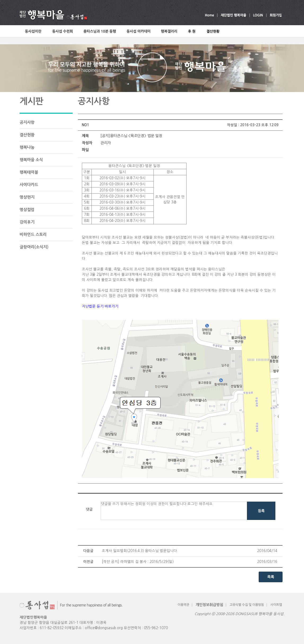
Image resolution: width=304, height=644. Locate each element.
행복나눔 (27, 147)
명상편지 (27, 197)
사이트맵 (276, 605)
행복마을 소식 (31, 160)
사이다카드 (29, 185)
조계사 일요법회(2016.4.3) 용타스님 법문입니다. (140, 551)
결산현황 (27, 135)
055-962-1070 (156, 628)
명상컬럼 (27, 210)
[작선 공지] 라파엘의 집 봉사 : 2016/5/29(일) (138, 562)
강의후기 (27, 222)
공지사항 (27, 122)
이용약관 (183, 605)
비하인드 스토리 (33, 235)
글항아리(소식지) (34, 247)
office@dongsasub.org (104, 628)
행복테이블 (29, 172)
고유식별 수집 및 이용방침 (247, 605)
